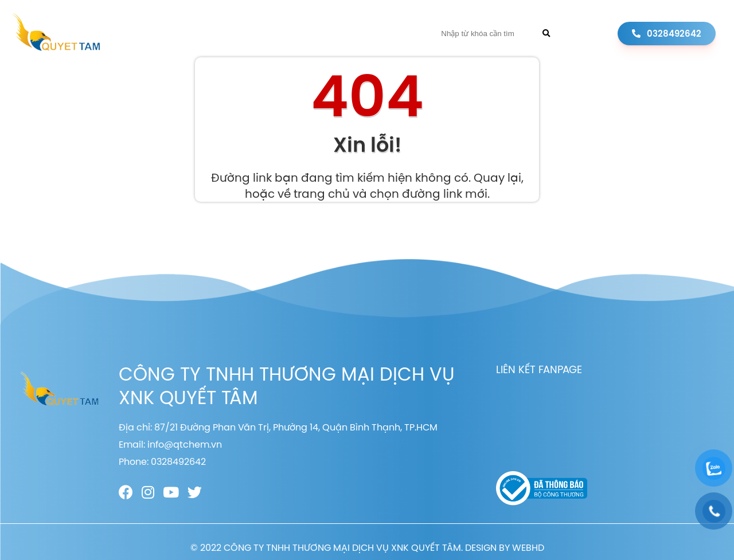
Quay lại (497, 177)
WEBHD (528, 547)
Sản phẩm (294, 34)
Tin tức (348, 34)
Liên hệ (394, 34)
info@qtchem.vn (185, 444)
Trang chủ (172, 34)
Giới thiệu (235, 34)
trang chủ (322, 193)
